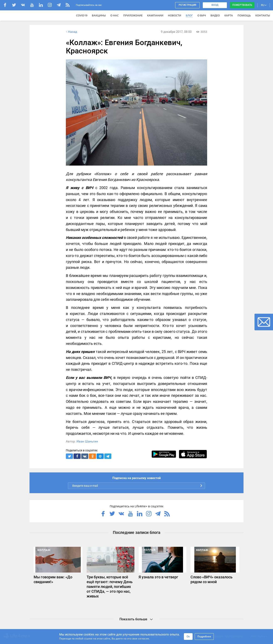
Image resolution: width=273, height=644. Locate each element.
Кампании (155, 15)
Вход (215, 5)
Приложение (133, 15)
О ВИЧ (202, 15)
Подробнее (204, 636)
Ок (188, 636)
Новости (175, 15)
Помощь (244, 15)
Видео (215, 15)
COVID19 (82, 15)
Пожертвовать (242, 5)
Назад (71, 32)
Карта (229, 15)
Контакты (263, 15)
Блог (189, 15)
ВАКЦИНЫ (99, 15)
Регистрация (187, 5)
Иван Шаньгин (87, 441)
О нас (114, 15)
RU (264, 5)
